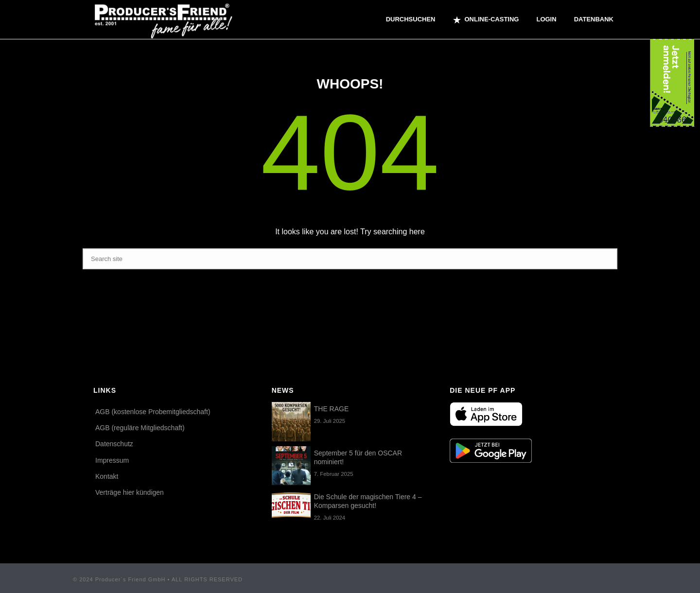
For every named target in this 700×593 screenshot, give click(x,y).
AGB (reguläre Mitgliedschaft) (140, 428)
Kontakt (107, 476)
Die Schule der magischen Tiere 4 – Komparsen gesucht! (368, 501)
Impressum (112, 460)
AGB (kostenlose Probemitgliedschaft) (153, 412)
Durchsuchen (411, 19)
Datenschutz (114, 444)
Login (546, 19)
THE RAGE (332, 409)
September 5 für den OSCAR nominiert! (358, 457)
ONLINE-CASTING (486, 20)
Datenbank (594, 19)
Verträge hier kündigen (130, 492)
